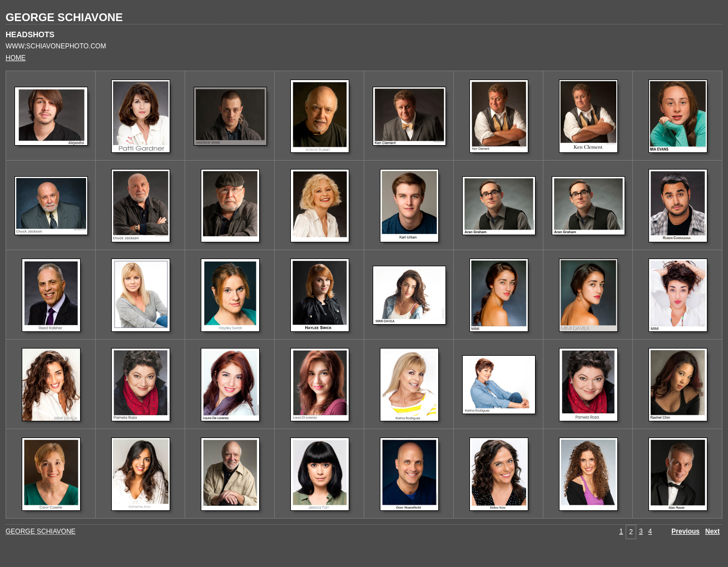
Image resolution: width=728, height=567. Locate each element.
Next (712, 531)
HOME (16, 58)
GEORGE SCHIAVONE (64, 17)
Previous (685, 531)
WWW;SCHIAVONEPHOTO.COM (56, 46)
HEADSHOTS (30, 34)
